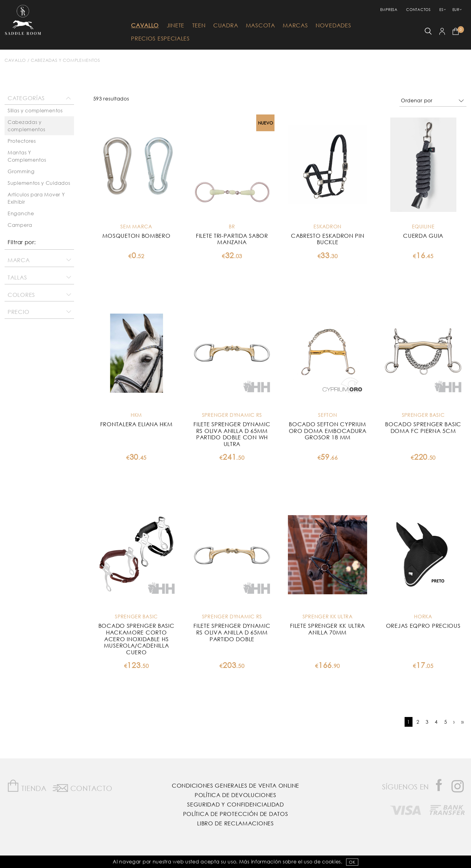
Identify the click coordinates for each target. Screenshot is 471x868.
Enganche (21, 213)
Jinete (175, 25)
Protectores (22, 141)
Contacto (82, 787)
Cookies (331, 861)
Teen (199, 25)
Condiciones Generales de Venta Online (235, 785)
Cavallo (145, 25)
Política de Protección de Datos (236, 814)
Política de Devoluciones (235, 795)
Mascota (260, 25)
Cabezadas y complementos (66, 60)
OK (352, 862)
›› (463, 722)
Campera (20, 225)
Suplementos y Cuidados (39, 183)
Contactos (418, 10)
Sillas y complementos (35, 110)
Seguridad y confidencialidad (235, 804)
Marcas (295, 25)
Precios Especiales (160, 38)
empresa (389, 10)
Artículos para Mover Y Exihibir (36, 198)
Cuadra (226, 25)
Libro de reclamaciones (235, 823)
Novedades (333, 25)
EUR (456, 10)
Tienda (27, 786)
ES (441, 10)
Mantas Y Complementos (27, 156)
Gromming (21, 171)
